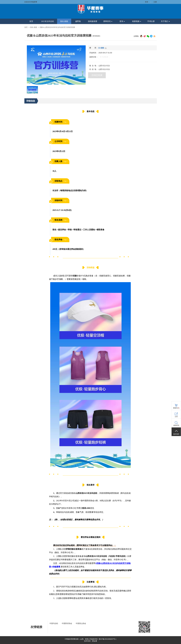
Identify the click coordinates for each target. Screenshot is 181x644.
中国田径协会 (67, 623)
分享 (176, 417)
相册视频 (137, 21)
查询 (122, 21)
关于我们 (165, 21)
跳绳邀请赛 (93, 21)
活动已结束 (97, 75)
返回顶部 (176, 434)
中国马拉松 (54, 623)
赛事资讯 (108, 21)
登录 (147, 2)
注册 (155, 2)
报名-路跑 (64, 21)
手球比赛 (151, 21)
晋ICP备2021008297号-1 (108, 639)
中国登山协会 (81, 623)
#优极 (98, 563)
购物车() (176, 408)
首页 (31, 21)
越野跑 (78, 21)
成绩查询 (176, 425)
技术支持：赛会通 (91, 641)
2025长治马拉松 (48, 21)
